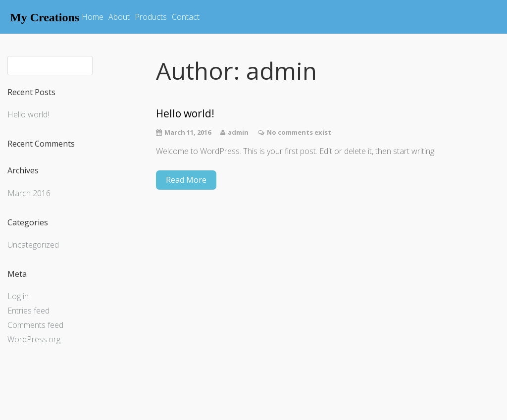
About (119, 17)
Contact (186, 17)
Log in (18, 296)
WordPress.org (34, 339)
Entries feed (28, 311)
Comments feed (35, 325)
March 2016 (29, 193)
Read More (186, 180)
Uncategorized (33, 245)
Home (93, 17)
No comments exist (299, 132)
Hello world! (28, 114)
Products (151, 17)
